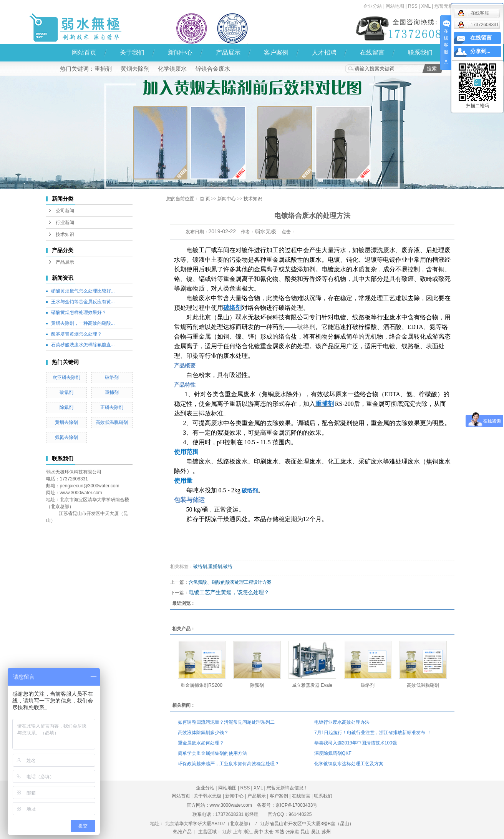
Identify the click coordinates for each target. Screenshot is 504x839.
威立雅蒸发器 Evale (312, 685)
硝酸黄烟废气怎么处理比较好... (83, 291)
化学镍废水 (172, 69)
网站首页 (84, 52)
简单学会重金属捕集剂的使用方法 (212, 753)
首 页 (205, 199)
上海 (237, 832)
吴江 (316, 832)
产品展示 (228, 52)
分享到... (480, 51)
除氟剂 (66, 407)
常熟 (280, 832)
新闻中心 (180, 52)
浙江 (248, 832)
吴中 (259, 832)
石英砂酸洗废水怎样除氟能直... (83, 345)
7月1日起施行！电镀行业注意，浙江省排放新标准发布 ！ (373, 733)
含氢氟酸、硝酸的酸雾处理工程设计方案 (230, 582)
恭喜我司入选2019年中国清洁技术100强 (356, 743)
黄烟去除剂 (135, 69)
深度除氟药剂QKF (333, 753)
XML (426, 6)
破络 (228, 567)
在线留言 (372, 52)
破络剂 (112, 377)
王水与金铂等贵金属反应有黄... (83, 302)
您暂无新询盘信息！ (287, 788)
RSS (413, 6)
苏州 (326, 832)
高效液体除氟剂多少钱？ (203, 733)
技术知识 (65, 234)
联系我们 (420, 52)
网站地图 (395, 6)
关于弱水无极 (207, 796)
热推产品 (182, 832)
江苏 (227, 832)
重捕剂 (103, 69)
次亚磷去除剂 (66, 377)
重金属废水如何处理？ (201, 743)
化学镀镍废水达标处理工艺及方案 (349, 764)
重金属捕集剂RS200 (201, 685)
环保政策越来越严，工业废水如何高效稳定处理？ (229, 764)
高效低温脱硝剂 (112, 422)
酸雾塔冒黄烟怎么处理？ (76, 334)
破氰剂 (66, 392)
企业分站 (373, 6)
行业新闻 (65, 223)
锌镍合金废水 (213, 69)
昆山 (305, 832)
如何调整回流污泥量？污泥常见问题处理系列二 (226, 722)
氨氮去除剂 (66, 437)
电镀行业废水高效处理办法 (342, 722)
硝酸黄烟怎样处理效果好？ (79, 312)
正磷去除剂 (112, 407)
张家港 (292, 832)
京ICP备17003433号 (296, 805)
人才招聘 (324, 52)
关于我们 (132, 52)
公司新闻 (65, 211)
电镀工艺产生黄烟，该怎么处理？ (229, 592)
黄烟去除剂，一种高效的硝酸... (83, 323)
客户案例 (276, 52)
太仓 (269, 832)
